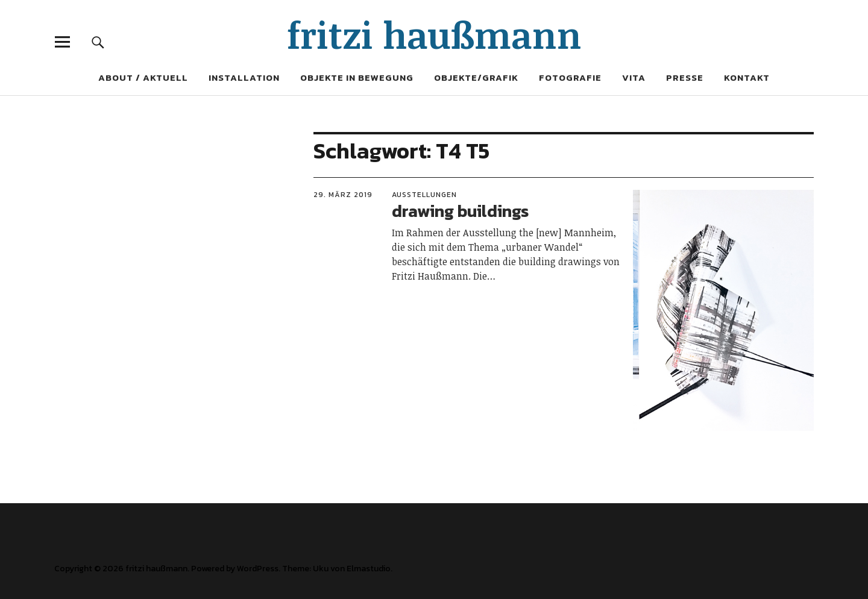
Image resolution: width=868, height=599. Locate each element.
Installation (244, 77)
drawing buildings (460, 211)
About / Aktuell (143, 77)
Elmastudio (369, 569)
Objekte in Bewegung (357, 77)
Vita (634, 77)
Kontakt (747, 77)
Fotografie (570, 77)
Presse (685, 77)
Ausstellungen (424, 195)
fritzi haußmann (434, 34)
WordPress (258, 569)
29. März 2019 (343, 195)
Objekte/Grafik (476, 77)
